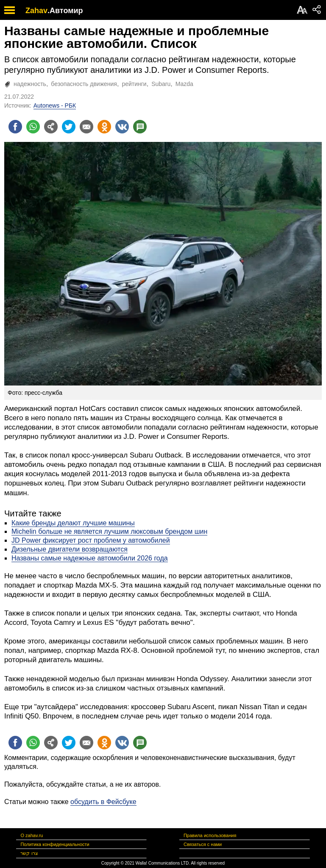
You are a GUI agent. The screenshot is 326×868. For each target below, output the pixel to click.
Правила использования (210, 835)
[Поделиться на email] (86, 127)
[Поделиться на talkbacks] (140, 127)
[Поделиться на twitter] (69, 127)
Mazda (184, 84)
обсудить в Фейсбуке (103, 802)
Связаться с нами (203, 844)
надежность (30, 84)
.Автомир (65, 11)
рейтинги (134, 84)
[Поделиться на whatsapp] (33, 127)
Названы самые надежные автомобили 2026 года (90, 558)
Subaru (161, 84)
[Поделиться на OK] (104, 127)
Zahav (36, 11)
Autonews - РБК (55, 105)
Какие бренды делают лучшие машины (73, 523)
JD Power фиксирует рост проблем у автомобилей (91, 540)
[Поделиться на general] (51, 127)
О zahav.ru (32, 835)
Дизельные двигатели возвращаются (70, 549)
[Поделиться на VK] (122, 127)
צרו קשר (29, 853)
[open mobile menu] (10, 10)
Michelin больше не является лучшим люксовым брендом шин (109, 531)
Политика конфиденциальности (55, 844)
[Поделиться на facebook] (15, 127)
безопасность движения (84, 84)
